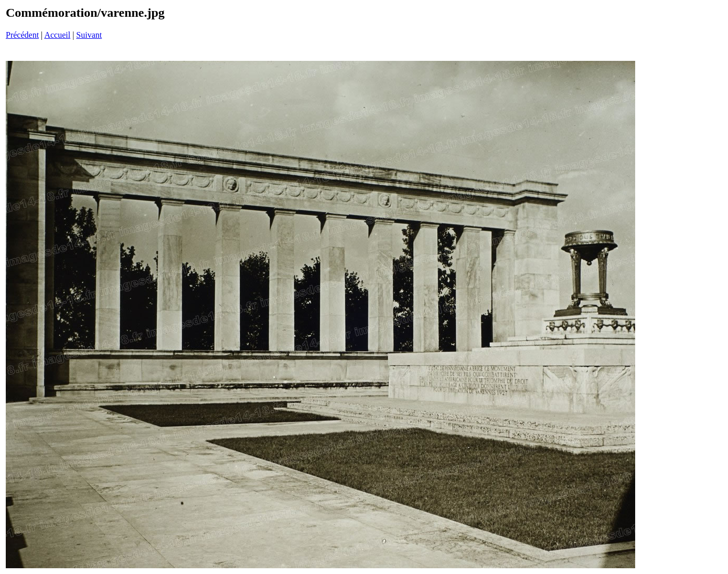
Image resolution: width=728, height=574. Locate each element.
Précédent (22, 35)
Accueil (57, 35)
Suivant (89, 35)
